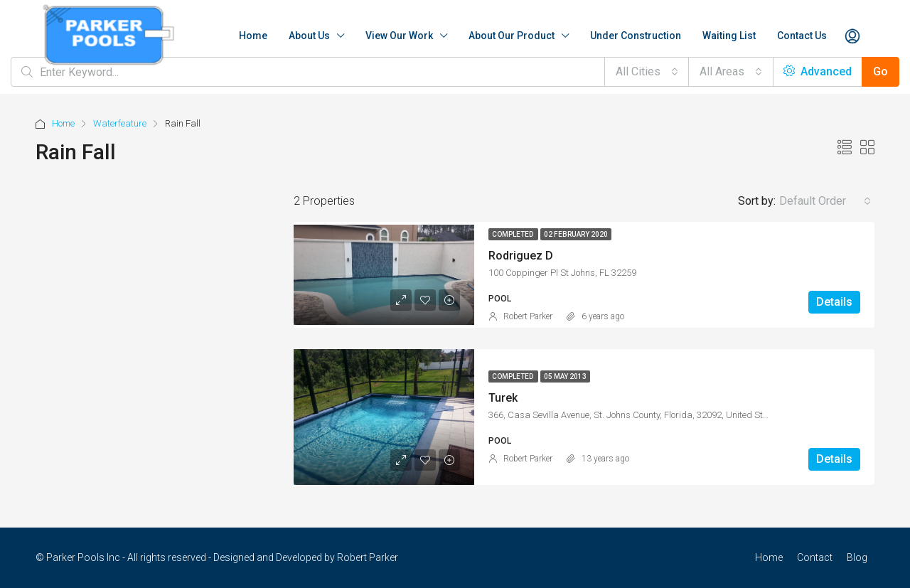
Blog (857, 557)
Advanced (818, 71)
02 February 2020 (576, 234)
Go (880, 71)
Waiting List (729, 36)
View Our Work (399, 36)
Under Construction (636, 36)
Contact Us (802, 36)
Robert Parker (528, 316)
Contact (815, 557)
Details (834, 302)
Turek (503, 398)
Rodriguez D (521, 256)
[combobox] (647, 72)
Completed (513, 234)
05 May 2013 (565, 376)
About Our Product (512, 36)
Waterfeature (120, 123)
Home (253, 36)
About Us (309, 36)
